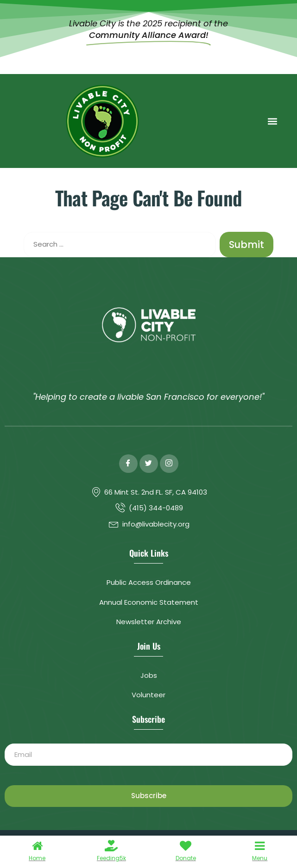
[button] (272, 121)
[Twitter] (149, 464)
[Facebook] (128, 464)
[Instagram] (169, 464)
